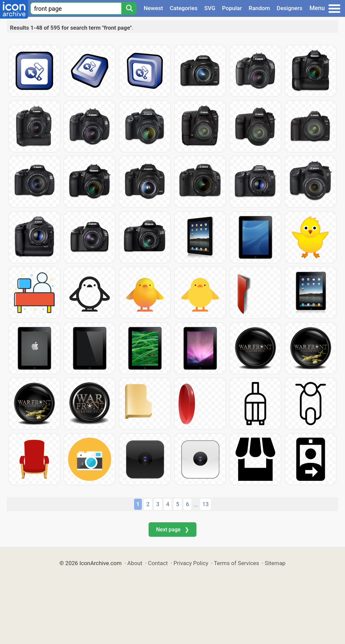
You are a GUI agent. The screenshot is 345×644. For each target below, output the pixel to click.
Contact (158, 563)
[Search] (129, 8)
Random (259, 8)
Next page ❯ (172, 530)
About (135, 563)
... (196, 504)
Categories (184, 8)
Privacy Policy (191, 563)
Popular (232, 8)
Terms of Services (237, 563)
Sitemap (275, 563)
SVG (210, 8)
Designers (289, 8)
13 (206, 504)
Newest (153, 8)
